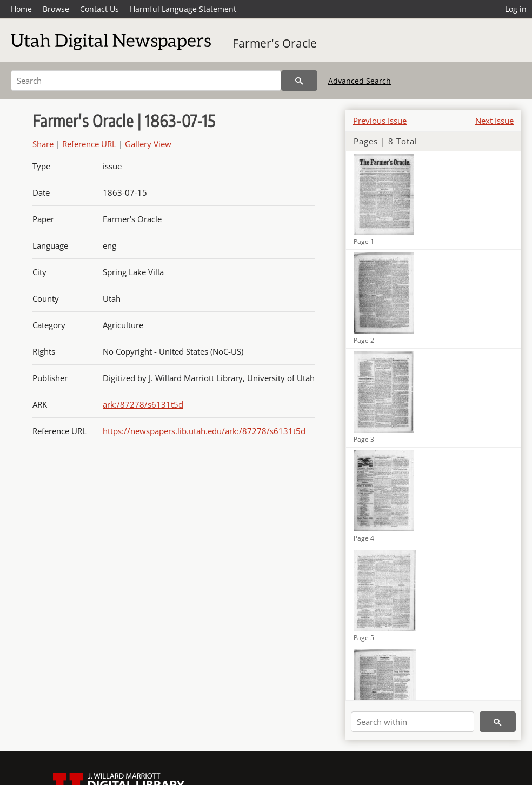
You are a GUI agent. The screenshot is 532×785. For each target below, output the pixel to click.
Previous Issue (380, 121)
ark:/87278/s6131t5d (143, 404)
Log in (516, 9)
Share (43, 144)
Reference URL (89, 144)
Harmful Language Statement (183, 9)
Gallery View (148, 144)
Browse (56, 9)
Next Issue (494, 121)
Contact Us (99, 9)
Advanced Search (360, 81)
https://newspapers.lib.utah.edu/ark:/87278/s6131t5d (204, 431)
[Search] (146, 81)
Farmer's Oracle (275, 43)
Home (21, 9)
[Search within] (413, 722)
